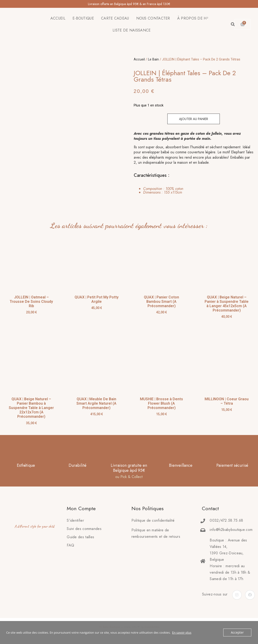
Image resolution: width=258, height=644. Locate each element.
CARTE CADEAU (115, 18)
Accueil (139, 59)
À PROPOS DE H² (193, 18)
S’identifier (75, 520)
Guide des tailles (80, 537)
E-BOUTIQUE (83, 18)
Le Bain (153, 59)
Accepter (238, 633)
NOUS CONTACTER (153, 18)
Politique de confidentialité (153, 520)
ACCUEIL (58, 18)
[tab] (159, 191)
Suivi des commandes (84, 529)
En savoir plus (182, 633)
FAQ (70, 545)
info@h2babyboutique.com (231, 530)
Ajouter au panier (194, 119)
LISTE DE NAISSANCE (132, 30)
